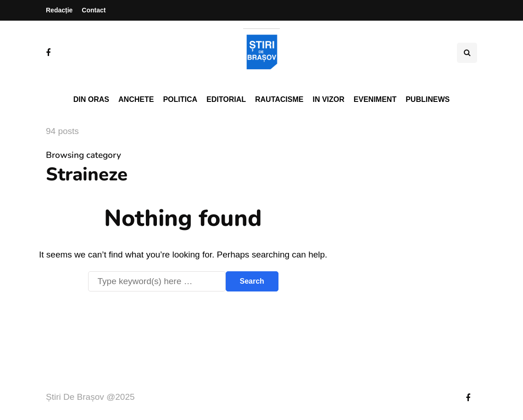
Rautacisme (279, 99)
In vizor (328, 99)
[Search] (157, 281)
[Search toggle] (467, 53)
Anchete (136, 99)
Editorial (226, 99)
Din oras (91, 99)
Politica (180, 99)
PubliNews (428, 99)
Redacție (59, 10)
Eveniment (375, 99)
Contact (94, 10)
